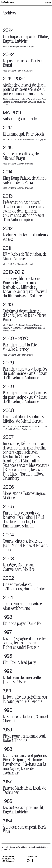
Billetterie (44, 847)
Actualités (33, 847)
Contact (6, 850)
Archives (23, 847)
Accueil (5, 847)
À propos (14, 847)
